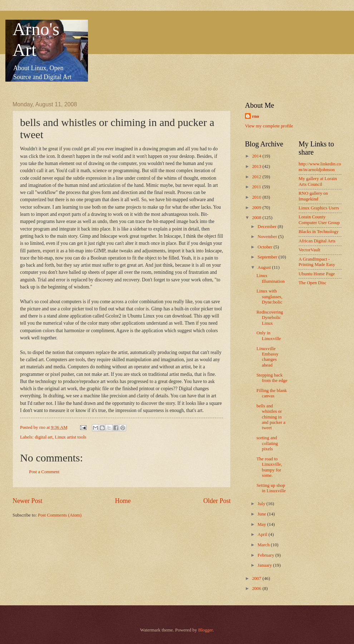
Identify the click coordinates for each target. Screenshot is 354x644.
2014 (257, 156)
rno (255, 116)
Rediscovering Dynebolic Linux (270, 318)
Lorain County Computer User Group (319, 220)
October (265, 247)
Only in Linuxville (269, 336)
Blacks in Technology (319, 232)
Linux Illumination (271, 278)
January (265, 565)
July (262, 504)
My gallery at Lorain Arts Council (318, 181)
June (262, 514)
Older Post (217, 501)
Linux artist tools (70, 437)
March (264, 545)
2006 (257, 589)
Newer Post (28, 501)
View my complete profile (269, 126)
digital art (44, 437)
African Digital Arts (317, 241)
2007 (257, 578)
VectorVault (309, 250)
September (268, 257)
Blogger (205, 630)
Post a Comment (44, 472)
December (267, 227)
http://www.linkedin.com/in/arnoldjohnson (320, 167)
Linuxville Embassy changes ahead (267, 357)
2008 (257, 218)
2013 (257, 166)
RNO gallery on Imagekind (313, 196)
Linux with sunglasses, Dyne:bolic (269, 297)
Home (123, 501)
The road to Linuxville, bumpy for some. (269, 467)
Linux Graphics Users (319, 208)
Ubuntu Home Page (317, 274)
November (268, 237)
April (263, 534)
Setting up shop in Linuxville (271, 488)
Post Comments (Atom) (60, 515)
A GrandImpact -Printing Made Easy (317, 262)
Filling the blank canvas (272, 393)
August (265, 267)
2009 (257, 208)
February (266, 555)
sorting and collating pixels (267, 443)
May (262, 524)
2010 (257, 197)
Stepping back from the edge (272, 378)
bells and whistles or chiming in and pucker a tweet (271, 417)
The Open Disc (313, 283)
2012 (257, 177)
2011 (257, 187)
